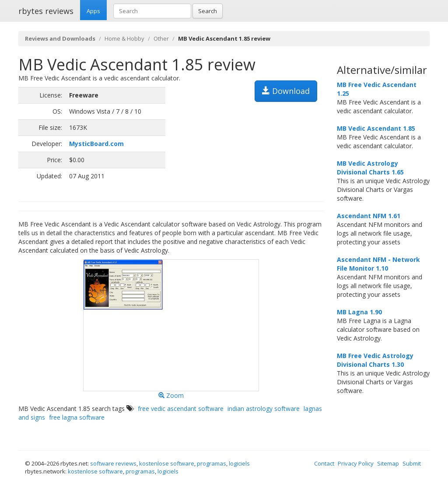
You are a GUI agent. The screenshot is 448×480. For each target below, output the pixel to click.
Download (286, 91)
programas (212, 463)
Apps (93, 11)
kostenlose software (167, 463)
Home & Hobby (124, 38)
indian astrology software (264, 409)
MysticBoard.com (96, 144)
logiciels (239, 463)
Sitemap (388, 463)
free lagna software (77, 417)
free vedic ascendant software (181, 409)
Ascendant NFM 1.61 (369, 216)
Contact (324, 463)
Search (208, 11)
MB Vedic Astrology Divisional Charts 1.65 (370, 168)
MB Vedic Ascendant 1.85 (376, 128)
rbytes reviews (46, 11)
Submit (412, 463)
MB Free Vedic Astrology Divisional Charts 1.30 (375, 360)
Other (161, 38)
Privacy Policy (356, 463)
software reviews (113, 463)
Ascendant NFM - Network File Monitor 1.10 (378, 264)
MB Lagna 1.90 (359, 312)
